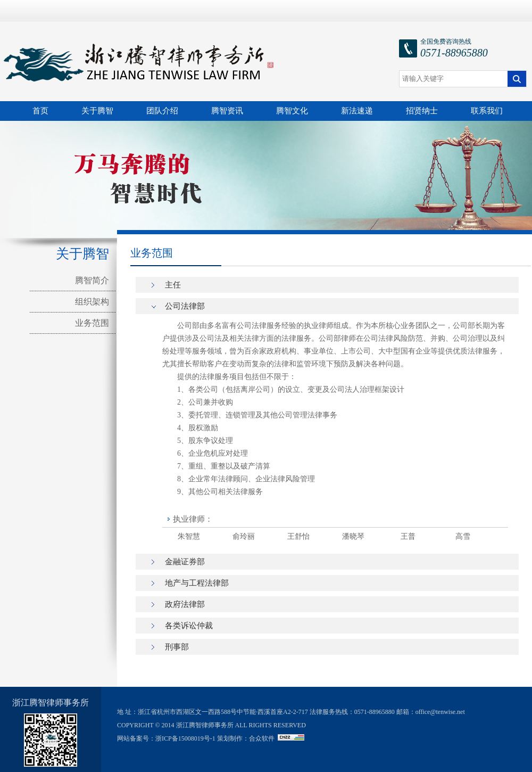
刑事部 (177, 647)
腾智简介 (92, 280)
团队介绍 (162, 111)
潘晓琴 (353, 536)
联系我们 (487, 111)
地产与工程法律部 (197, 583)
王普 (408, 536)
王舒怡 (298, 536)
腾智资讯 (227, 111)
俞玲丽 (244, 536)
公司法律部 (185, 306)
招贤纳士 (422, 111)
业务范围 (92, 323)
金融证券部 (185, 562)
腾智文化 (292, 111)
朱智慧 (189, 536)
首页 (40, 111)
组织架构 (92, 302)
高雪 (463, 536)
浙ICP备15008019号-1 (185, 738)
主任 (173, 285)
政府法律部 (185, 604)
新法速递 (357, 111)
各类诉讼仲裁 (189, 626)
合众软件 (262, 738)
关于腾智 (97, 111)
